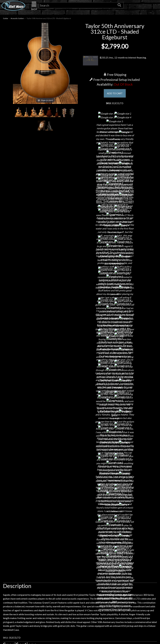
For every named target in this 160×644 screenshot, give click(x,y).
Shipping (80, 559)
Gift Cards (80, 574)
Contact (31, 559)
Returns (80, 564)
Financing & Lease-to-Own (80, 553)
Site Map (80, 585)
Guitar (6, 18)
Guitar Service (31, 590)
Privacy (80, 569)
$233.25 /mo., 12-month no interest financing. (115, 61)
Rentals (31, 580)
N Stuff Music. (19, 613)
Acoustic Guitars (17, 18)
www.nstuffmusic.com (132, 574)
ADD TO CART (115, 94)
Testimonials (80, 580)
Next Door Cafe (31, 569)
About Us (31, 553)
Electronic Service (31, 596)
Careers (31, 564)
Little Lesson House (31, 574)
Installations (31, 585)
